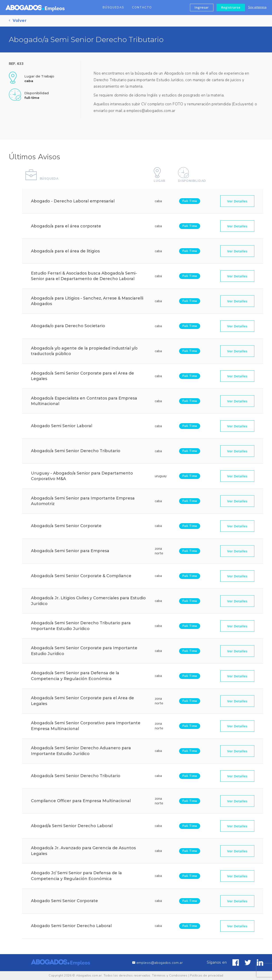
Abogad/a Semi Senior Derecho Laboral (72, 829)
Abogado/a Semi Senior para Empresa (70, 554)
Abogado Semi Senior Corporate (64, 904)
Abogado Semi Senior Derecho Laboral (71, 929)
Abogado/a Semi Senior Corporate (66, 529)
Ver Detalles (237, 204)
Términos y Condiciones (170, 975)
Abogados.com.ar (89, 975)
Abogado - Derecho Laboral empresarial (73, 204)
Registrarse (231, 7)
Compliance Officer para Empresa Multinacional (81, 804)
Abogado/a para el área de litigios (65, 254)
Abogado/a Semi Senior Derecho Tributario (76, 454)
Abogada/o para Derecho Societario (68, 329)
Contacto (142, 8)
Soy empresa (257, 7)
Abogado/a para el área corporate (66, 229)
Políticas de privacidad (207, 975)
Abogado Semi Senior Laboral (62, 429)
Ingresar (202, 7)
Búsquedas (113, 8)
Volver (18, 21)
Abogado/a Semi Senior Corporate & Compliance (81, 579)
